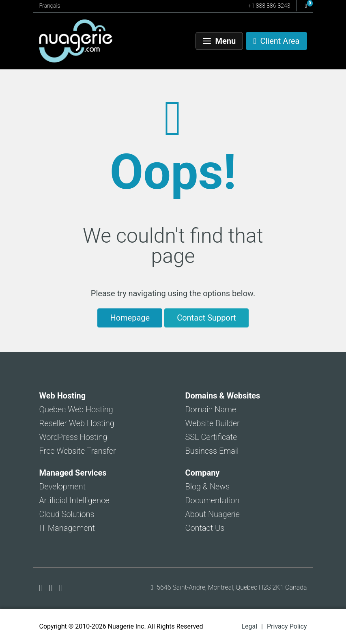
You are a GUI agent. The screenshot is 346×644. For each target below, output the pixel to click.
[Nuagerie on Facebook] (42, 588)
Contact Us (205, 528)
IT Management (67, 528)
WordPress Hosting (73, 437)
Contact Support (206, 318)
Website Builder (213, 423)
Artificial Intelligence (74, 500)
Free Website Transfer (78, 451)
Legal (249, 626)
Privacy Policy (287, 626)
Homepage (130, 318)
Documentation (213, 500)
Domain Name (211, 409)
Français (50, 6)
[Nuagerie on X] (52, 588)
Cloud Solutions (67, 514)
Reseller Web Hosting (77, 423)
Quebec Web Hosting (76, 409)
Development (63, 487)
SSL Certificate (211, 437)
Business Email (212, 451)
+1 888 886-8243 (269, 6)
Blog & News (208, 487)
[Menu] (219, 41)
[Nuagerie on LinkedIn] (61, 588)
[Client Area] (276, 41)
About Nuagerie (213, 514)
